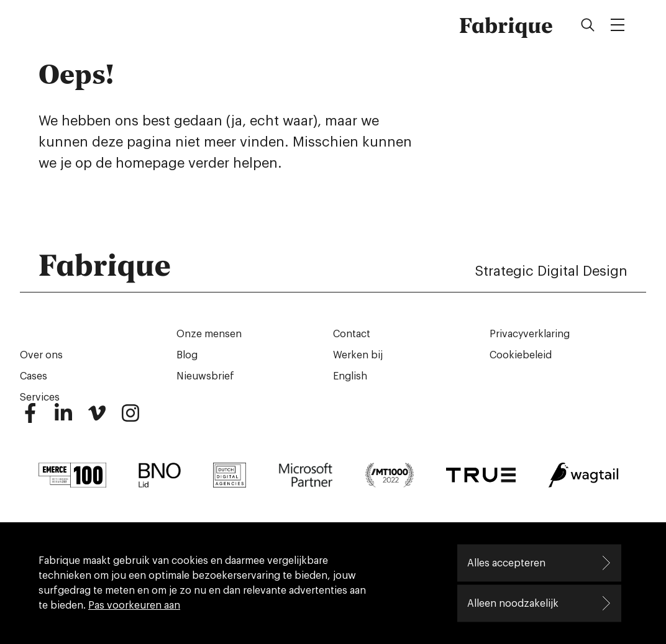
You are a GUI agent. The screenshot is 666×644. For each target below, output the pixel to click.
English (350, 376)
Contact (352, 334)
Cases (34, 376)
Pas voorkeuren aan (134, 605)
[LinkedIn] (63, 419)
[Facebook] (30, 419)
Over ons (41, 355)
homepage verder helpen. (199, 163)
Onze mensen (209, 334)
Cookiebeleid (521, 355)
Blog (187, 355)
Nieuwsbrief (205, 376)
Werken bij (358, 355)
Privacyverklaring (530, 334)
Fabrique (506, 25)
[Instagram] (130, 419)
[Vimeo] (97, 419)
